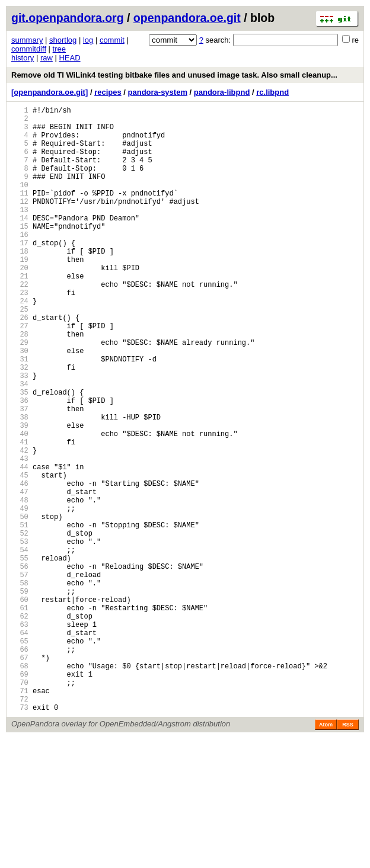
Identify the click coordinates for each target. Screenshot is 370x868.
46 (20, 565)
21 (20, 313)
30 (20, 404)
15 (20, 253)
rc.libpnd (272, 92)
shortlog (63, 40)
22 (20, 323)
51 (20, 615)
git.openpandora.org (68, 18)
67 (20, 776)
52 (20, 625)
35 (20, 454)
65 (20, 756)
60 (20, 706)
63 (20, 736)
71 (20, 817)
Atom (326, 854)
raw (47, 58)
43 (20, 535)
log (88, 40)
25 (20, 353)
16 (20, 263)
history (23, 58)
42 (20, 525)
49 (20, 595)
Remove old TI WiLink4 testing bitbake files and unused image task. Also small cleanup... (174, 75)
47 (20, 575)
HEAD (69, 58)
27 (20, 374)
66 (20, 766)
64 (20, 746)
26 (20, 363)
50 (20, 605)
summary (27, 40)
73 (20, 837)
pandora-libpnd (222, 92)
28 (20, 384)
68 (20, 787)
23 (20, 333)
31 (20, 414)
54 (20, 646)
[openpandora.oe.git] (50, 92)
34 (20, 444)
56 (20, 666)
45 (20, 555)
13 (20, 233)
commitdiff (29, 49)
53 (20, 635)
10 (20, 202)
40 (20, 505)
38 (20, 484)
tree (59, 49)
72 (20, 827)
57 (20, 676)
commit (112, 40)
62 (20, 726)
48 (20, 585)
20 (20, 303)
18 (20, 283)
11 (20, 212)
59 (20, 696)
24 (20, 343)
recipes (108, 92)
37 (20, 474)
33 (20, 434)
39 (20, 494)
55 (20, 656)
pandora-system (158, 92)
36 (20, 464)
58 (20, 686)
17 (20, 273)
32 (20, 424)
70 (20, 807)
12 (20, 222)
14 (20, 243)
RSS (348, 854)
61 (20, 716)
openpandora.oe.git (187, 18)
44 (20, 545)
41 (20, 515)
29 (20, 394)
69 (20, 797)
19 (20, 293)
